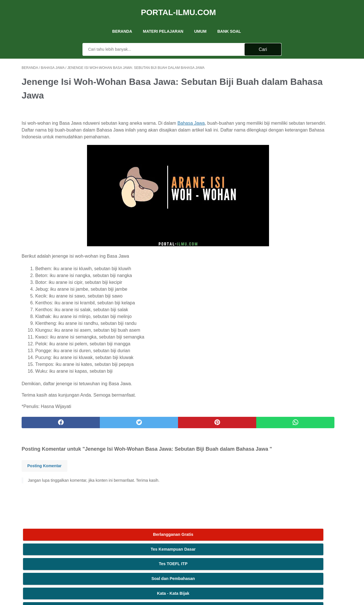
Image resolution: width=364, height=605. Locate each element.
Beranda (122, 22)
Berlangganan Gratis (300, 67)
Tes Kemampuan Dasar (300, 82)
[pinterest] (156, 424)
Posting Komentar (45, 475)
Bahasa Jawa (191, 118)
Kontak (183, 534)
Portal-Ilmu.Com (179, 7)
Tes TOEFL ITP (300, 97)
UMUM (200, 22)
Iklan (169, 534)
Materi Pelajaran (163, 22)
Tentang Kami (150, 534)
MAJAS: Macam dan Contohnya (300, 155)
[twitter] (102, 424)
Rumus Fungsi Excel (300, 141)
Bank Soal (229, 22)
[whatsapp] (210, 424)
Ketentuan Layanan (209, 534)
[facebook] (48, 424)
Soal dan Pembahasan (300, 111)
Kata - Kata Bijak (300, 126)
